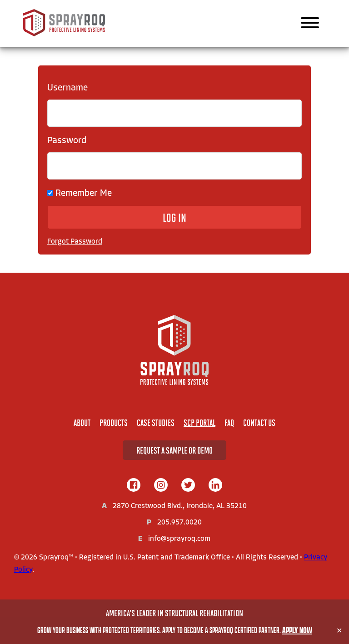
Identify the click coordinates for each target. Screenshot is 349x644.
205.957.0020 (179, 523)
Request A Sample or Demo (174, 450)
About (82, 422)
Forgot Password (75, 242)
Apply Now (297, 630)
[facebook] (134, 486)
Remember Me (80, 194)
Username (67, 88)
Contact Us (259, 422)
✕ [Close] (339, 631)
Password (67, 141)
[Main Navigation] (310, 24)
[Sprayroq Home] (64, 35)
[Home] (174, 350)
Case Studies (156, 422)
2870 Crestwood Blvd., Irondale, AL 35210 (180, 506)
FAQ (229, 422)
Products (114, 422)
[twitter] (188, 486)
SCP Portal (199, 422)
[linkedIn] (215, 486)
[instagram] (161, 486)
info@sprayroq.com (179, 539)
